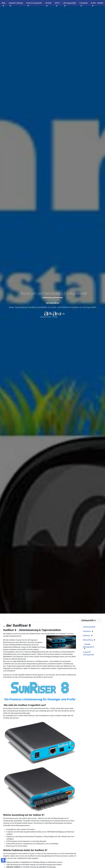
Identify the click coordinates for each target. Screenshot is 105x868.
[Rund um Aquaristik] (28, 6)
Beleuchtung (88, 640)
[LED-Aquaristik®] (64, 6)
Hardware (87, 631)
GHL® (57, 3)
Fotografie (84, 3)
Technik (48, 3)
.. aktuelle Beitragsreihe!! (89, 646)
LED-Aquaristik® (70, 3)
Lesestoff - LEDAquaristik (88, 653)
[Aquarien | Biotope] (10, 6)
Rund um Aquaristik (34, 3)
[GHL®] (56, 6)
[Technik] (46, 6)
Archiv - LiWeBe (97, 3)
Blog (3, 3)
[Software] (91, 636)
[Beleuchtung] (94, 640)
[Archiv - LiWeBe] (92, 6)
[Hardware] (92, 631)
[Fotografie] (81, 6)
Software (87, 636)
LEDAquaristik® (89, 627)
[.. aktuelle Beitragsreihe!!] (84, 649)
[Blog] (3, 6)
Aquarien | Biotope (16, 3)
